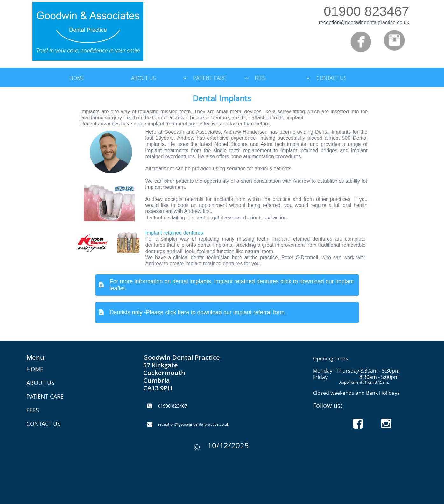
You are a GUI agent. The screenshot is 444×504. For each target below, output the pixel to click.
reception (329, 22)
